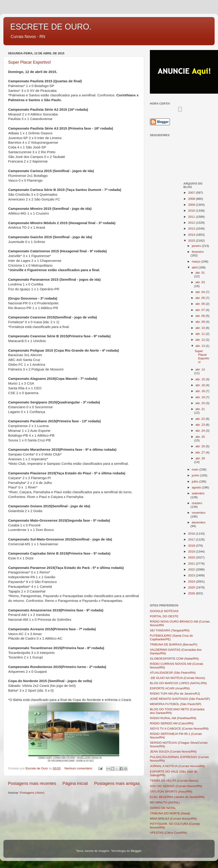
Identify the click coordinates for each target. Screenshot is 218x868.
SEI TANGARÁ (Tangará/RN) (170, 630)
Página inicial (75, 783)
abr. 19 (201, 397)
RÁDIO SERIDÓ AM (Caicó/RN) (172, 723)
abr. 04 (201, 292)
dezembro (199, 522)
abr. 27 (201, 452)
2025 (192, 587)
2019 (192, 552)
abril (195, 267)
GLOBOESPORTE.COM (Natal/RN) (174, 659)
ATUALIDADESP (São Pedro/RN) (173, 673)
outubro (197, 503)
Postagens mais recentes (32, 783)
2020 (192, 557)
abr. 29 (200, 458)
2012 (192, 223)
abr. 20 (201, 403)
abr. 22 (201, 419)
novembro (199, 513)
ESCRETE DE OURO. (51, 27)
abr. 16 (201, 385)
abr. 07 (201, 310)
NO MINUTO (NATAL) (165, 802)
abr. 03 (200, 282)
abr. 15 (201, 379)
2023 (192, 575)
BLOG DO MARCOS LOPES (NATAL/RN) (178, 683)
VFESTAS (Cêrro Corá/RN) (168, 833)
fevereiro (198, 252)
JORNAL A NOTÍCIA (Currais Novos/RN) (177, 766)
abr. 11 (201, 334)
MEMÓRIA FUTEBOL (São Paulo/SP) (176, 704)
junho (196, 475)
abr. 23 (201, 425)
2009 (192, 205)
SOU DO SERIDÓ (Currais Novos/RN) (176, 786)
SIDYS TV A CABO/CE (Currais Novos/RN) (179, 729)
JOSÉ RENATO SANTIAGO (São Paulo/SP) (180, 699)
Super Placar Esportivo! (30, 62)
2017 (192, 539)
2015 (192, 241)
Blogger (136, 851)
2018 (192, 546)
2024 (192, 582)
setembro (198, 493)
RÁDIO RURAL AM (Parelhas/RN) (173, 718)
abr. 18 (201, 391)
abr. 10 (201, 328)
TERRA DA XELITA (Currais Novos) (174, 781)
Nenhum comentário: (79, 768)
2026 (192, 593)
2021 (192, 564)
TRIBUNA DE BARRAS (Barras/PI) (174, 644)
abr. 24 (201, 431)
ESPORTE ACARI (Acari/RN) (170, 688)
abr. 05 (201, 298)
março (197, 261)
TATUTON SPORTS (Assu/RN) (171, 792)
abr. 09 (201, 322)
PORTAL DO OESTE (164, 616)
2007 (192, 193)
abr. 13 (201, 346)
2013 (192, 229)
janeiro (197, 246)
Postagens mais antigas (117, 783)
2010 (192, 211)
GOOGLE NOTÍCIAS (164, 611)
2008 (192, 199)
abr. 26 (201, 446)
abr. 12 (201, 340)
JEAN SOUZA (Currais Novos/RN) (173, 752)
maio (196, 469)
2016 (192, 534)
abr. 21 (200, 409)
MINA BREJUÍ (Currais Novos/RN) (173, 819)
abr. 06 (201, 304)
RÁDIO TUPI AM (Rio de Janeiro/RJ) (175, 694)
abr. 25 (200, 437)
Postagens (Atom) (32, 793)
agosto (197, 487)
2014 (192, 235)
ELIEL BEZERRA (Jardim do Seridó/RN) (177, 797)
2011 (192, 217)
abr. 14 (200, 369)
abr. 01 (200, 273)
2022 (192, 569)
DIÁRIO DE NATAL (163, 808)
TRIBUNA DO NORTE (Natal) (170, 813)
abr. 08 (201, 316)
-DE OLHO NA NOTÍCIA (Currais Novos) (177, 678)
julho (196, 482)
